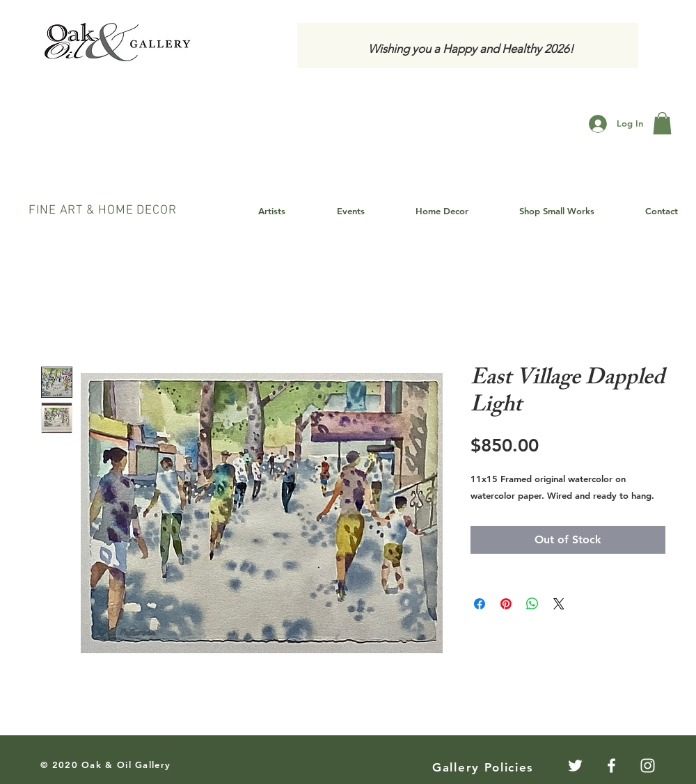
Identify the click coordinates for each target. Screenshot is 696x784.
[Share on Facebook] (480, 604)
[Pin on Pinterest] (506, 604)
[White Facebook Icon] (611, 766)
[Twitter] (575, 766)
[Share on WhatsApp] (532, 604)
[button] (662, 123)
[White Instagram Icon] (648, 766)
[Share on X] (559, 604)
